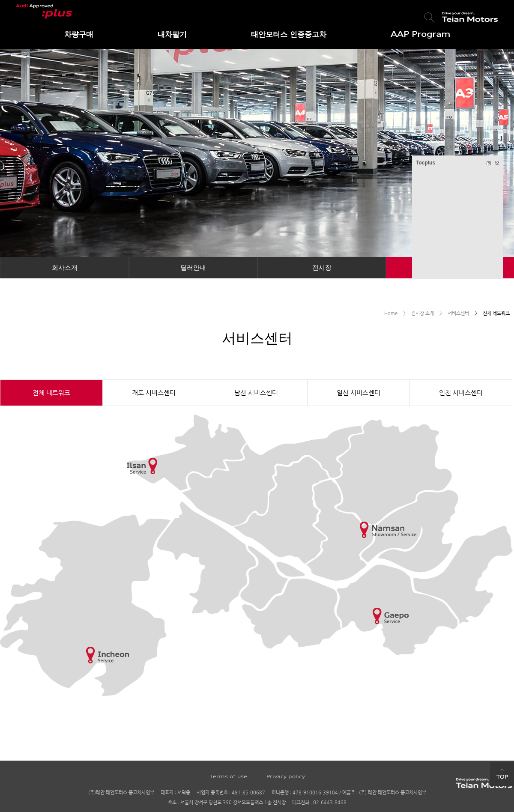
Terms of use (228, 776)
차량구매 (79, 34)
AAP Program (420, 34)
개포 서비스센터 (154, 393)
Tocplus (426, 163)
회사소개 (65, 267)
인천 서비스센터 (461, 393)
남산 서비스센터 (256, 393)
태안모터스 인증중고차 (289, 34)
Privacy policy (286, 776)
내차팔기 (172, 34)
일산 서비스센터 (359, 393)
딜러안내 (193, 267)
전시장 (322, 267)
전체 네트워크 (51, 393)
